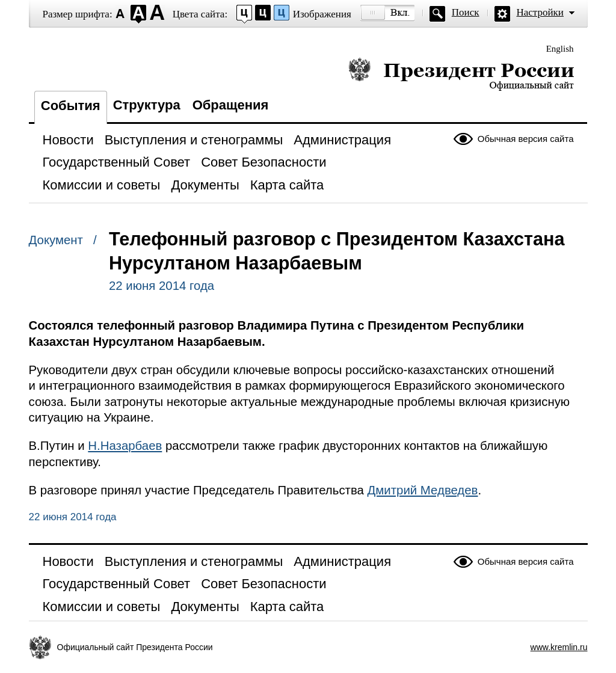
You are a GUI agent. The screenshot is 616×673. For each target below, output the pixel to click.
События (71, 106)
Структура (147, 105)
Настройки (540, 12)
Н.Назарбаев (125, 446)
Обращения (231, 105)
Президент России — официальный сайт (461, 74)
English (560, 49)
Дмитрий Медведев (423, 490)
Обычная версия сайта (526, 139)
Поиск (466, 12)
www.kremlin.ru (559, 647)
